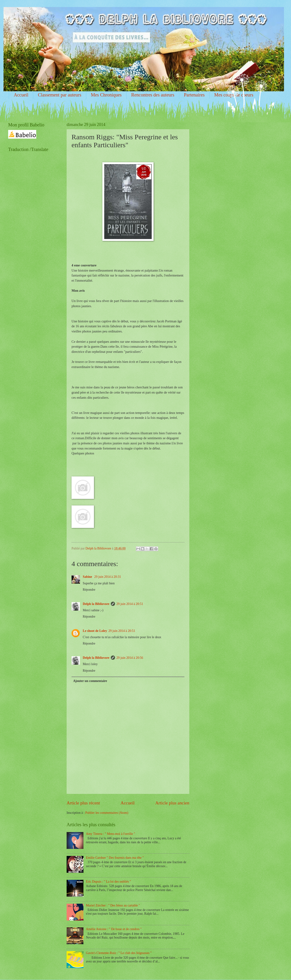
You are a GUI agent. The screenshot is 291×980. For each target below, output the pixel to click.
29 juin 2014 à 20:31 (108, 577)
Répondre (89, 590)
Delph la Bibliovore (96, 604)
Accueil (21, 95)
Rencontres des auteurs (153, 95)
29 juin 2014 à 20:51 (130, 604)
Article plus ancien (172, 803)
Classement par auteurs (60, 95)
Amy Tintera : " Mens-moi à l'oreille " (111, 834)
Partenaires (194, 95)
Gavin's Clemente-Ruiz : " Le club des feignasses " (119, 953)
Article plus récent (83, 803)
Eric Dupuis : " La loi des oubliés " (109, 882)
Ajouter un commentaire (90, 681)
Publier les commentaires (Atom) (107, 813)
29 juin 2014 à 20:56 (130, 658)
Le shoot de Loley (95, 631)
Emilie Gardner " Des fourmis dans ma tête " (115, 858)
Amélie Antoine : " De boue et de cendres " (114, 929)
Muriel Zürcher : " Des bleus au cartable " (113, 905)
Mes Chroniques (106, 95)
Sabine (88, 577)
